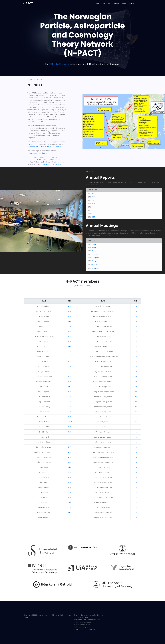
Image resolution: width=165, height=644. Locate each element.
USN (70, 472)
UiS (70, 326)
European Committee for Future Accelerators (44, 147)
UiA (70, 321)
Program (95, 244)
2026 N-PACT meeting (59, 64)
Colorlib (27, 616)
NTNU (70, 306)
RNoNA (70, 422)
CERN (70, 367)
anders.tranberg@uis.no (52, 164)
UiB (70, 346)
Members (116, 3)
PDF (93, 194)
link (136, 306)
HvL (70, 462)
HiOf (70, 502)
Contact (132, 3)
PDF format (43, 153)
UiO (70, 311)
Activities (107, 3)
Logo (124, 3)
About (98, 3)
